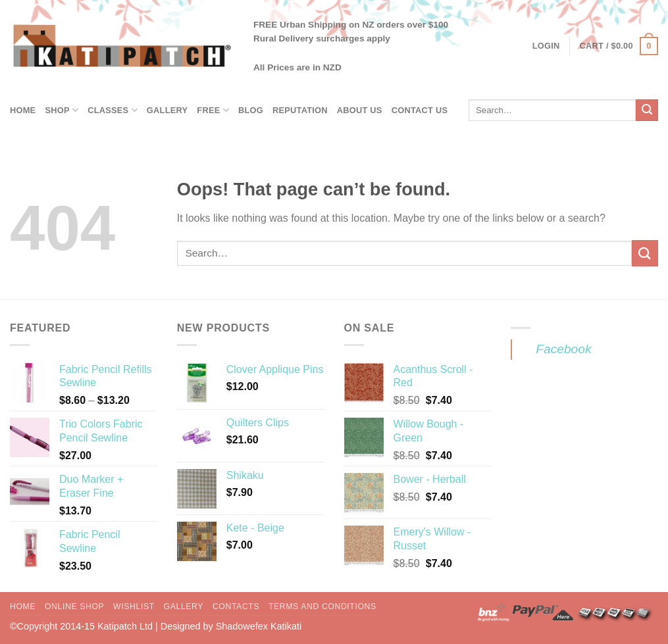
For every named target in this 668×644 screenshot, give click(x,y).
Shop (62, 110)
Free (213, 110)
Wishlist (134, 607)
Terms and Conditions (322, 607)
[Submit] (647, 111)
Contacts (236, 607)
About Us (360, 110)
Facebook (563, 349)
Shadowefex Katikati (259, 626)
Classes (113, 110)
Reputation (300, 110)
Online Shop (74, 607)
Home (23, 110)
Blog (251, 110)
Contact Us (420, 110)
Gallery (167, 110)
